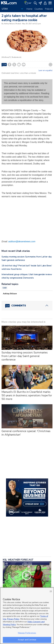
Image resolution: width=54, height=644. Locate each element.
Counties (39, 9)
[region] (27, 616)
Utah (5, 288)
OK (51, 591)
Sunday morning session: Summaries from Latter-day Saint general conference (25, 356)
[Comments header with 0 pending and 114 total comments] (27, 306)
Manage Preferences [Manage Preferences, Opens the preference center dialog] (27, 633)
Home (29, 9)
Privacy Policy (13, 619)
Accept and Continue (27, 640)
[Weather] (28, 3)
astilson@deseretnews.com (22, 241)
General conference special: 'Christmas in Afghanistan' (26, 433)
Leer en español (46, 71)
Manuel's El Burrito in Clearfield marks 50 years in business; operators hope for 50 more (27, 395)
